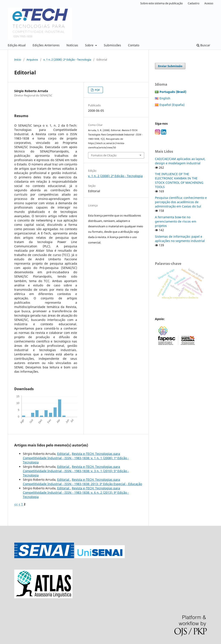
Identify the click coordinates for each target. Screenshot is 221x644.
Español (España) (172, 105)
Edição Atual (17, 45)
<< (16, 504)
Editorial (64, 454)
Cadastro (194, 3)
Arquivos (32, 60)
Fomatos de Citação (104, 155)
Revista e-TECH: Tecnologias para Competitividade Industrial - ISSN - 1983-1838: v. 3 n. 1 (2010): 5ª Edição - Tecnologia (76, 471)
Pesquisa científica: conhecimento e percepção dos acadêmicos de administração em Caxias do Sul (181, 202)
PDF (97, 90)
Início (18, 60)
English (165, 98)
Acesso (209, 3)
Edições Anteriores (46, 45)
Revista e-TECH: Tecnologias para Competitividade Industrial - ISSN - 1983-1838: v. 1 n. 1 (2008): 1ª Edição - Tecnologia (76, 458)
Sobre (90, 45)
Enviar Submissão (170, 66)
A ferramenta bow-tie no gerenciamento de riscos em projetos (176, 221)
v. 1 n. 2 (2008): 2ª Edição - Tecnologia (67, 60)
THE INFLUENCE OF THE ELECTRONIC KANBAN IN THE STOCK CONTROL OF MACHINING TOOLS (179, 180)
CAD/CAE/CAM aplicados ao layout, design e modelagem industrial (180, 161)
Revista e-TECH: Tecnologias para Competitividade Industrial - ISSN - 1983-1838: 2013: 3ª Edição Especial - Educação (82, 482)
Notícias (72, 45)
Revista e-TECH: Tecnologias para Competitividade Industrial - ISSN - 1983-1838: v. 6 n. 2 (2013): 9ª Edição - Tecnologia (76, 492)
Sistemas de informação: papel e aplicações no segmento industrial (180, 239)
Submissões (112, 45)
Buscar (203, 45)
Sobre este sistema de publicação (162, 3)
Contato (134, 45)
